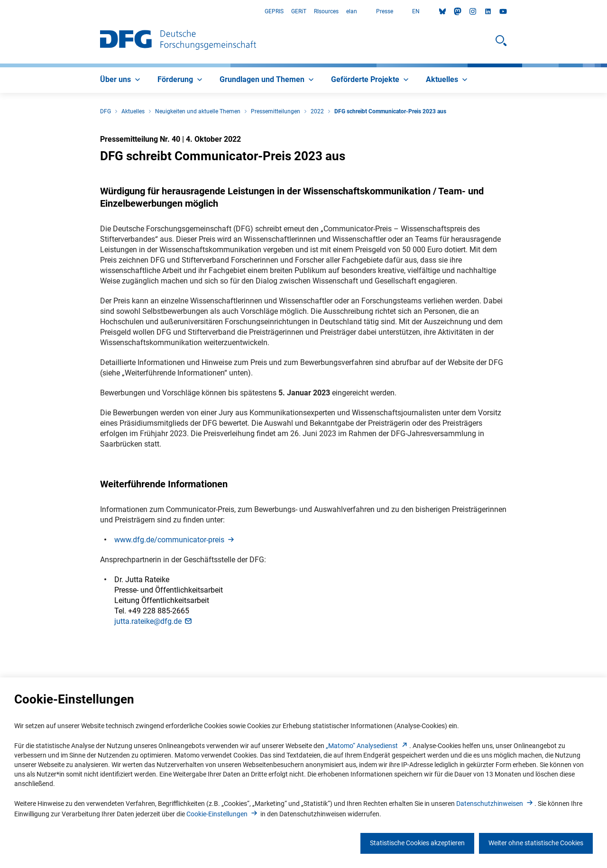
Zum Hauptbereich (0, 12)
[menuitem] (121, 80)
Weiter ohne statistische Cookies (536, 843)
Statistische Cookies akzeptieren (417, 843)
